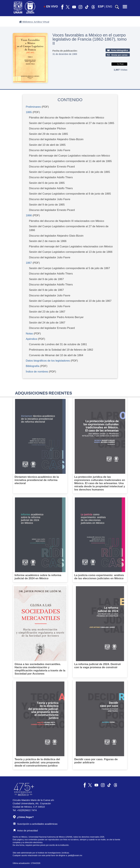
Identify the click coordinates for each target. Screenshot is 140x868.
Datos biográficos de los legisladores (48, 361)
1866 (29, 215)
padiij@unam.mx (75, 855)
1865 (29, 112)
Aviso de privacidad (26, 830)
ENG (109, 7)
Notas (30, 334)
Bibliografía (33, 366)
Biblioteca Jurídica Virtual (34, 22)
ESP (101, 7)
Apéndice (31, 339)
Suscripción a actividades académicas (35, 824)
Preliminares (33, 107)
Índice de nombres (37, 372)
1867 (29, 263)
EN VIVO (51, 7)
